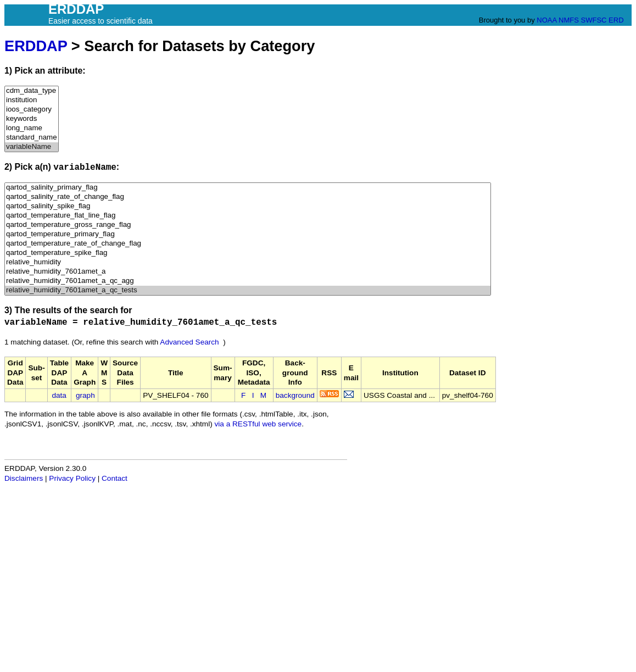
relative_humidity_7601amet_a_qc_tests (248, 290)
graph (85, 395)
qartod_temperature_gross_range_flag (248, 225)
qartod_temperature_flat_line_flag (248, 216)
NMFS (569, 20)
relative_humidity (248, 262)
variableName (32, 147)
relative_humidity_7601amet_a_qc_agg (248, 281)
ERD (616, 20)
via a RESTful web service (258, 424)
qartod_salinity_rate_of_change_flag (248, 197)
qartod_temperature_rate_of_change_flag (248, 244)
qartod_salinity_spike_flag (248, 206)
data (59, 395)
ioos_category (32, 110)
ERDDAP (36, 46)
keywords (32, 119)
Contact (115, 478)
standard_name (32, 138)
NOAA (546, 20)
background (295, 395)
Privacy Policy (72, 478)
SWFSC (594, 20)
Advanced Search (189, 342)
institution (32, 100)
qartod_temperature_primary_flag (248, 234)
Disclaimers (24, 478)
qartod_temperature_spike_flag (248, 253)
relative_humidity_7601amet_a (248, 272)
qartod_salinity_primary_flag (248, 188)
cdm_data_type (32, 91)
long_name (32, 128)
